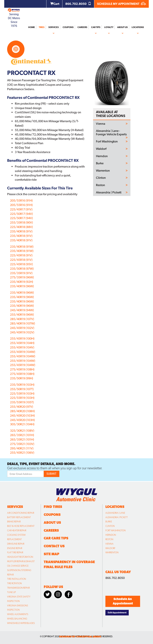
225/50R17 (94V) (21, 214)
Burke (100, 163)
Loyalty (109, 27)
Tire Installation (17, 579)
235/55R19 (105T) (22, 402)
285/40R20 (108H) (22, 411)
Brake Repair (14, 522)
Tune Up (11, 592)
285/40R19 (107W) (23, 323)
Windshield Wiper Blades (21, 623)
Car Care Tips (56, 538)
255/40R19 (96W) (22, 315)
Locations (138, 27)
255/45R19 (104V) (22, 347)
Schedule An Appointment (123, 601)
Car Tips (96, 27)
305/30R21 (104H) (22, 424)
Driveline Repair (16, 544)
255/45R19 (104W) (23, 352)
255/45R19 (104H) (22, 343)
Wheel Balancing (17, 619)
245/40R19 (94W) (22, 310)
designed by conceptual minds (80, 637)
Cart (55, 4)
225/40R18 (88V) (21, 227)
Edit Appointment (117, 613)
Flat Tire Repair (15, 552)
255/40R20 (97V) (22, 407)
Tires (42, 27)
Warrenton (103, 171)
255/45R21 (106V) (22, 453)
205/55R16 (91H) (21, 200)
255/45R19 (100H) (22, 339)
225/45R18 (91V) (21, 255)
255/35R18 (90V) (21, 222)
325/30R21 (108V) (22, 431)
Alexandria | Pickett (109, 192)
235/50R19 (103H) (22, 385)
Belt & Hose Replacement (21, 526)
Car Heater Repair (17, 530)
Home (32, 27)
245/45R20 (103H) (22, 416)
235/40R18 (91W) (22, 247)
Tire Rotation (14, 583)
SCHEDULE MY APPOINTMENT (121, 4)
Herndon (102, 156)
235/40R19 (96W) (22, 286)
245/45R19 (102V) (22, 328)
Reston (100, 185)
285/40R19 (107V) (22, 319)
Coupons (68, 27)
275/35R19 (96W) (22, 277)
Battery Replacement (19, 517)
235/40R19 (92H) (22, 282)
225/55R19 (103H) (22, 394)
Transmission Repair (18, 588)
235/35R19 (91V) (21, 273)
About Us (122, 27)
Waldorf (101, 149)
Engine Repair (15, 548)
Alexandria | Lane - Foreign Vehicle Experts (111, 133)
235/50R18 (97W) (22, 269)
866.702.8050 (78, 4)
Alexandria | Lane (115, 513)
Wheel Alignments (18, 614)
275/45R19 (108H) (22, 369)
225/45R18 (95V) (21, 264)
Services (54, 27)
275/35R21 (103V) (22, 444)
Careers (82, 27)
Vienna (101, 124)
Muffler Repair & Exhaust (21, 561)
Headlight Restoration (20, 557)
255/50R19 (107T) (22, 389)
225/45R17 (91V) (21, 209)
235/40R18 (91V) (21, 231)
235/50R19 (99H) (22, 378)
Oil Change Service (18, 566)
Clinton (101, 178)
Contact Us (54, 546)
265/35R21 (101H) (22, 435)
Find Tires (53, 507)
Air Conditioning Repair (21, 513)
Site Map (51, 554)
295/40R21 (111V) (22, 448)
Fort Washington (107, 142)
